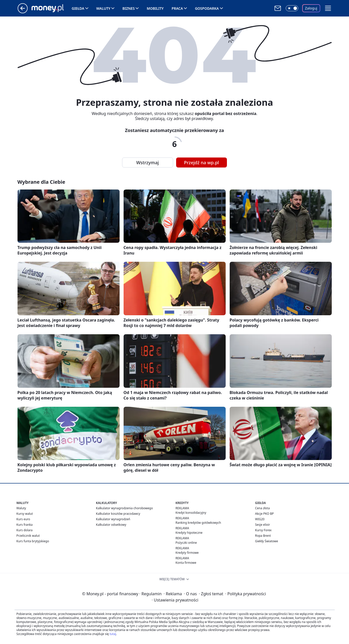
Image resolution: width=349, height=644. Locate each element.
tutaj (113, 634)
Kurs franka (25, 525)
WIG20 (260, 519)
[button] (328, 8)
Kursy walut (25, 514)
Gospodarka (207, 8)
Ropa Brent (263, 536)
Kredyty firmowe (187, 553)
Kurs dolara (25, 530)
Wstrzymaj (148, 162)
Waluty (103, 8)
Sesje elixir (263, 525)
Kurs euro (23, 519)
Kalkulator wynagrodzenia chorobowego (124, 508)
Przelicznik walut (28, 536)
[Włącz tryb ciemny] (292, 8)
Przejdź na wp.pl (202, 162)
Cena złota (263, 508)
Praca (177, 8)
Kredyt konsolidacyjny (191, 513)
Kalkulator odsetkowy (111, 525)
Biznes (128, 8)
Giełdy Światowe (267, 541)
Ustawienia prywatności (175, 600)
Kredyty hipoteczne (189, 533)
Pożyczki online (186, 543)
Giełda (78, 8)
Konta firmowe (186, 563)
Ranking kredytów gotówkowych (198, 523)
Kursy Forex (263, 530)
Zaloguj (311, 8)
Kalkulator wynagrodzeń (113, 519)
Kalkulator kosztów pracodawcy (118, 514)
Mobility (155, 8)
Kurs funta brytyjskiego (33, 541)
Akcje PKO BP (265, 514)
